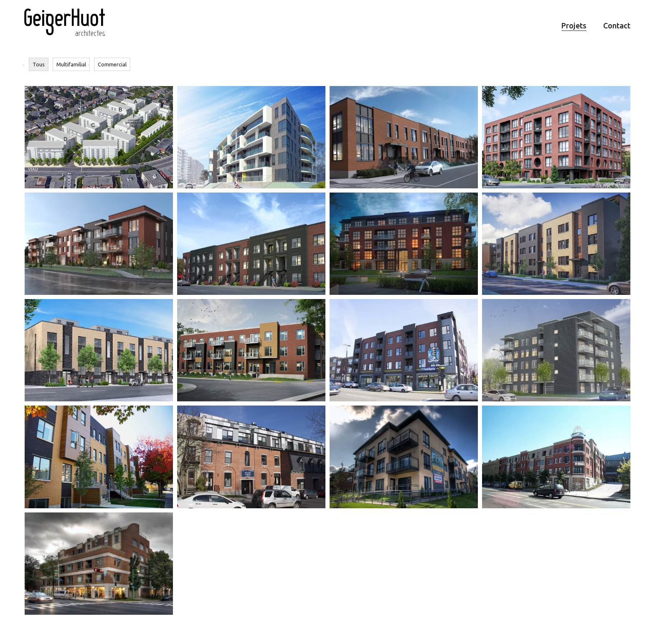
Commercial (112, 64)
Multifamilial (71, 64)
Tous (39, 64)
